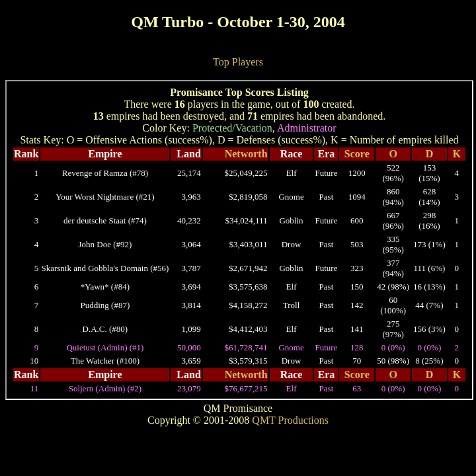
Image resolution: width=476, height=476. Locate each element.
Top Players (238, 62)
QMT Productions (290, 420)
